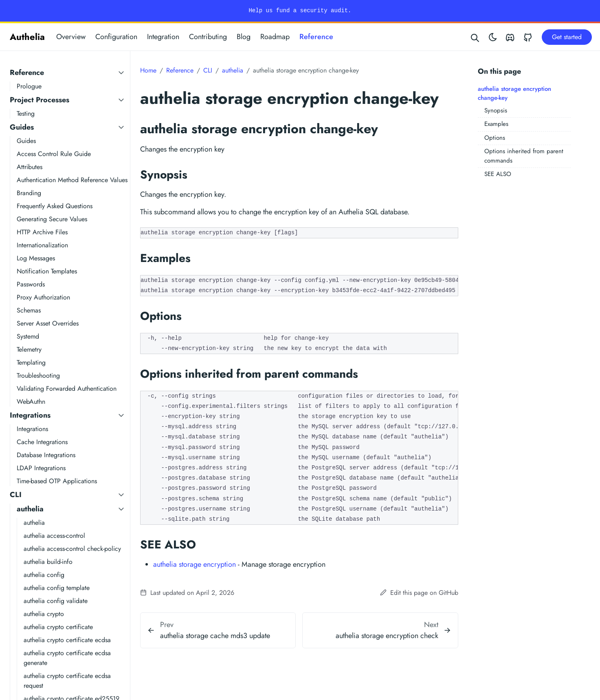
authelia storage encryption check (387, 636)
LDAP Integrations (41, 468)
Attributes (30, 167)
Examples (496, 124)
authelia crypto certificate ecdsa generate (67, 658)
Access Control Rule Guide (54, 154)
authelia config (44, 575)
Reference (316, 37)
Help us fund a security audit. (300, 11)
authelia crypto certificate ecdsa (67, 640)
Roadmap (275, 37)
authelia (30, 509)
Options (495, 138)
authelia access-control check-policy (72, 549)
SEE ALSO (498, 174)
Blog (244, 37)
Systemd (28, 336)
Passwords (31, 284)
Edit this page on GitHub (419, 593)
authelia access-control (54, 536)
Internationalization (42, 245)
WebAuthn (31, 402)
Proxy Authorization (43, 297)
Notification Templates (47, 271)
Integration (163, 37)
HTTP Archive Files (42, 232)
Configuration (116, 37)
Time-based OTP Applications (57, 481)
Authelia (27, 37)
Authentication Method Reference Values (72, 180)
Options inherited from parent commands (524, 156)
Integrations (30, 415)
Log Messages (36, 258)
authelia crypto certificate (58, 627)
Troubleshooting (38, 375)
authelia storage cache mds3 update (215, 636)
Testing (26, 113)
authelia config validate (56, 601)
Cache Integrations (42, 442)
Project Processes (40, 100)
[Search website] (475, 37)
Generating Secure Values (52, 219)
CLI (16, 495)
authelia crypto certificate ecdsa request (67, 681)
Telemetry (29, 349)
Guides (22, 127)
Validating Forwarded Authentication (67, 389)
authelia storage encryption (195, 564)
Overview (71, 37)
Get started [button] (567, 37)
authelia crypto (44, 614)
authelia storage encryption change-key (514, 94)
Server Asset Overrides (48, 323)
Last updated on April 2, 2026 (187, 593)
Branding (29, 193)
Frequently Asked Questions (55, 206)
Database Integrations (46, 455)
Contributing (208, 37)
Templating (31, 362)
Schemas (29, 310)
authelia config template (57, 588)
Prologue (29, 86)
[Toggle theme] (493, 37)
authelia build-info (48, 562)
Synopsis (496, 110)
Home (148, 70)
